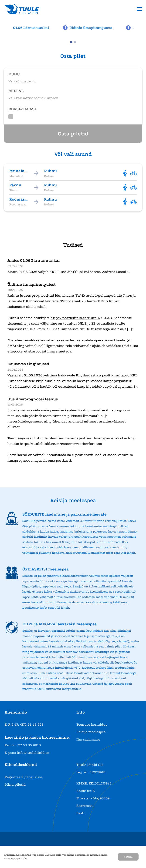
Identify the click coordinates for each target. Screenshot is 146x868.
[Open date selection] (73, 92)
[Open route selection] (73, 76)
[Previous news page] (7, 27)
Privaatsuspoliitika (16, 859)
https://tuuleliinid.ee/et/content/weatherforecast (61, 444)
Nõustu (128, 857)
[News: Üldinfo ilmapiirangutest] (89, 28)
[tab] (71, 42)
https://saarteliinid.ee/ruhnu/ (75, 318)
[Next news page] (139, 27)
